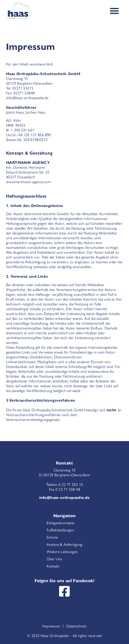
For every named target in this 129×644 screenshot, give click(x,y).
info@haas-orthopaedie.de (64, 497)
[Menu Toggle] (114, 11)
